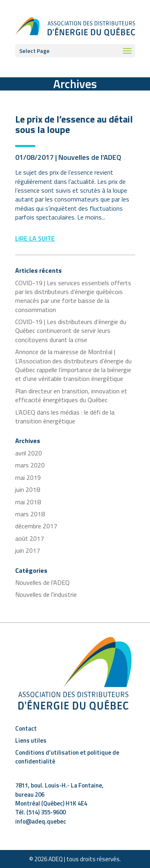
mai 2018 (28, 502)
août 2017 (30, 538)
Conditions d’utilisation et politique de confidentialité (67, 757)
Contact (26, 728)
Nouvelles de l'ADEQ (90, 157)
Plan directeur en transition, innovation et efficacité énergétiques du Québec (71, 395)
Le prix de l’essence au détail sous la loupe (74, 124)
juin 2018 (28, 489)
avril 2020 (29, 453)
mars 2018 (30, 514)
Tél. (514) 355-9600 (40, 812)
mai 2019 (28, 477)
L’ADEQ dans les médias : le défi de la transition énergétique (65, 417)
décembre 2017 (36, 526)
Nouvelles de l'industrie (46, 594)
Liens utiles (31, 740)
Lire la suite (35, 238)
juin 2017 (28, 550)
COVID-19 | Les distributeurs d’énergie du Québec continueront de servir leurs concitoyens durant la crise (71, 331)
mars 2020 (30, 465)
